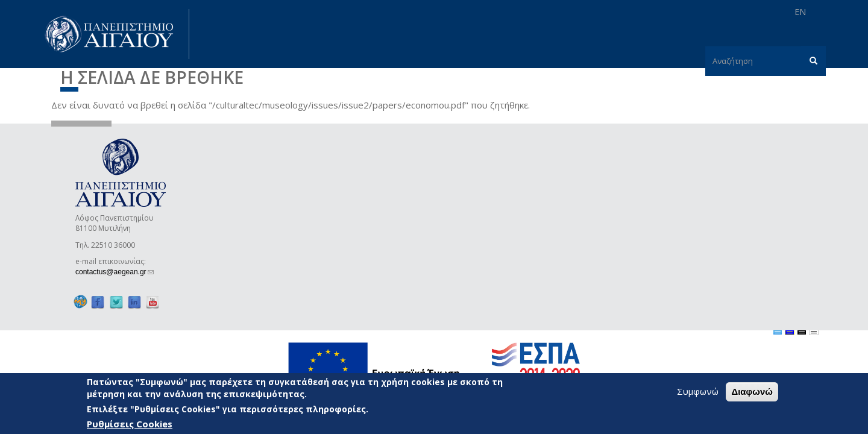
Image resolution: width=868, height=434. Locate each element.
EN (800, 12)
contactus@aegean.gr (115, 272)
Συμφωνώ (698, 392)
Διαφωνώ (752, 393)
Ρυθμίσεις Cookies (130, 425)
